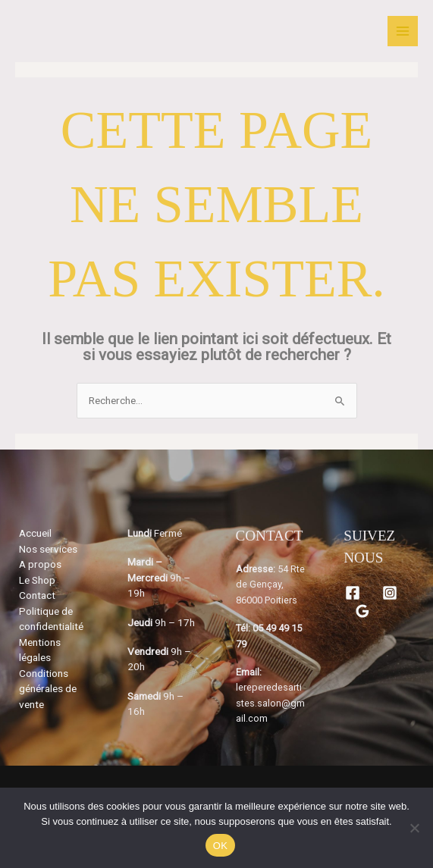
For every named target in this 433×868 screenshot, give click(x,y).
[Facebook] (353, 593)
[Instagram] (390, 593)
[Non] (414, 828)
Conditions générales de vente (48, 689)
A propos (40, 564)
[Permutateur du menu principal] (403, 31)
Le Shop (37, 580)
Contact (37, 595)
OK (220, 846)
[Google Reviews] (362, 611)
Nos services (48, 549)
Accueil (35, 533)
